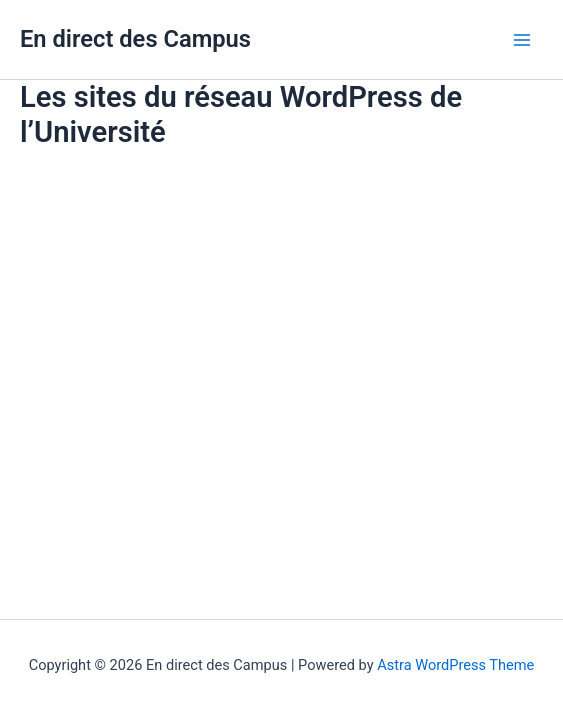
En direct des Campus (135, 39)
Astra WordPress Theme (455, 665)
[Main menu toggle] (522, 40)
